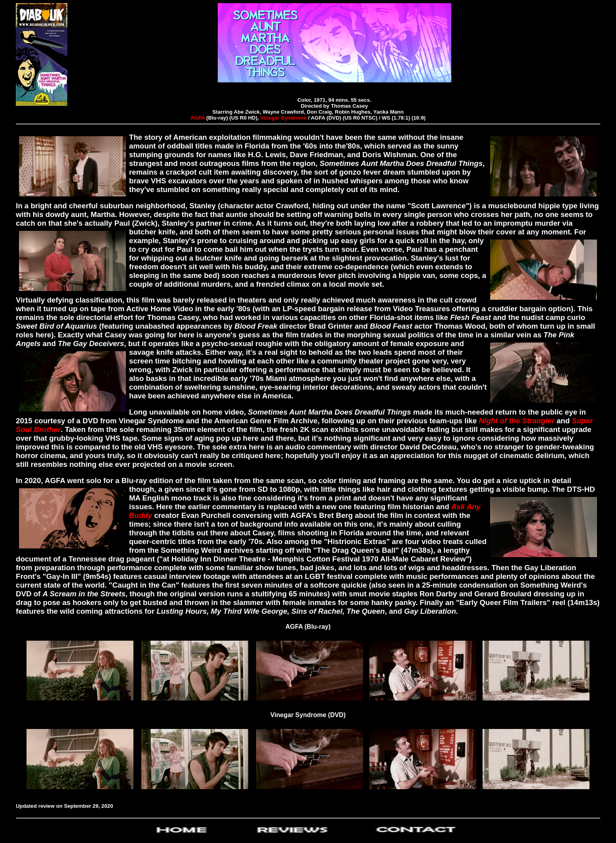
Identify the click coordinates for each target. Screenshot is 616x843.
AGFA (198, 118)
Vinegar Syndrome (284, 118)
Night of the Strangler (518, 421)
